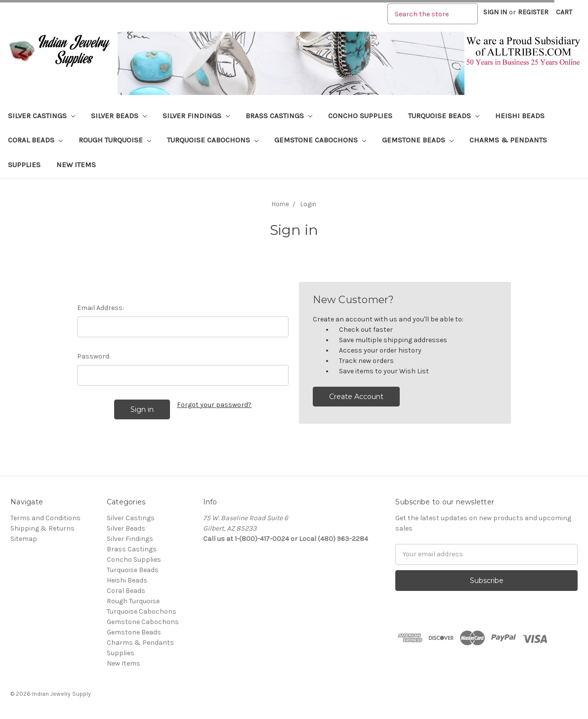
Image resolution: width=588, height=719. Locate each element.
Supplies (24, 165)
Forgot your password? (214, 405)
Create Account (356, 397)
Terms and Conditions (45, 518)
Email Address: (101, 308)
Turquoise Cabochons (213, 140)
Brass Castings (279, 116)
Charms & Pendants (508, 140)
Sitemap (24, 539)
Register (533, 12)
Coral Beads (35, 140)
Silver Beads (119, 116)
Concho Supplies (360, 116)
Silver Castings (42, 116)
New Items (76, 165)
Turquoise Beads (444, 116)
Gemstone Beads (418, 140)
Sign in (495, 12)
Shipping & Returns (42, 528)
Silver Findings (196, 116)
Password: (94, 356)
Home (280, 204)
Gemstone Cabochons (320, 140)
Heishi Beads (520, 116)
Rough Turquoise (115, 140)
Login (308, 204)
